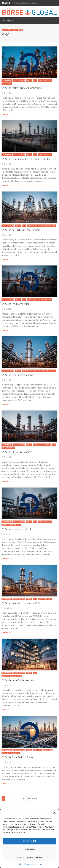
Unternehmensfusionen (11, 525)
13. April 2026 (6, 380)
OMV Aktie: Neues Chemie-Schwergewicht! (21, 230)
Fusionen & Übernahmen (43, 750)
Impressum (38, 864)
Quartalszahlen (45, 81)
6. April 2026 (6, 762)
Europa (29, 81)
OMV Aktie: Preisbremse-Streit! (16, 304)
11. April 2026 (6, 534)
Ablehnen (30, 849)
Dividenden (7, 81)
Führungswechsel (29, 371)
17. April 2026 (6, 164)
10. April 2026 (7, 608)
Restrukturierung (49, 226)
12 (24, 798)
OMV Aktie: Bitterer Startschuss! (16, 529)
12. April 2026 (6, 457)
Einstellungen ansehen (30, 858)
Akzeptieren (30, 841)
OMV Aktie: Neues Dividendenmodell (18, 680)
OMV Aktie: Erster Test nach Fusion (17, 757)
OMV (35, 81)
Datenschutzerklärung (26, 864)
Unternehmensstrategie (12, 676)
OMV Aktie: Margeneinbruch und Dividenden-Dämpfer (26, 159)
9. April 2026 (6, 685)
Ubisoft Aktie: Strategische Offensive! (26, 3)
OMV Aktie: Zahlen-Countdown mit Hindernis (22, 88)
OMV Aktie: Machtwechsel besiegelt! (18, 375)
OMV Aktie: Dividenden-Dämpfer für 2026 (21, 603)
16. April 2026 (6, 235)
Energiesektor (19, 81)
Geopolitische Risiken (42, 445)
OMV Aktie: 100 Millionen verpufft (17, 452)
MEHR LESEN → (6, 114)
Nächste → (32, 798)
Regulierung (7, 84)
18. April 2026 (6, 93)
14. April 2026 (7, 309)
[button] (54, 813)
